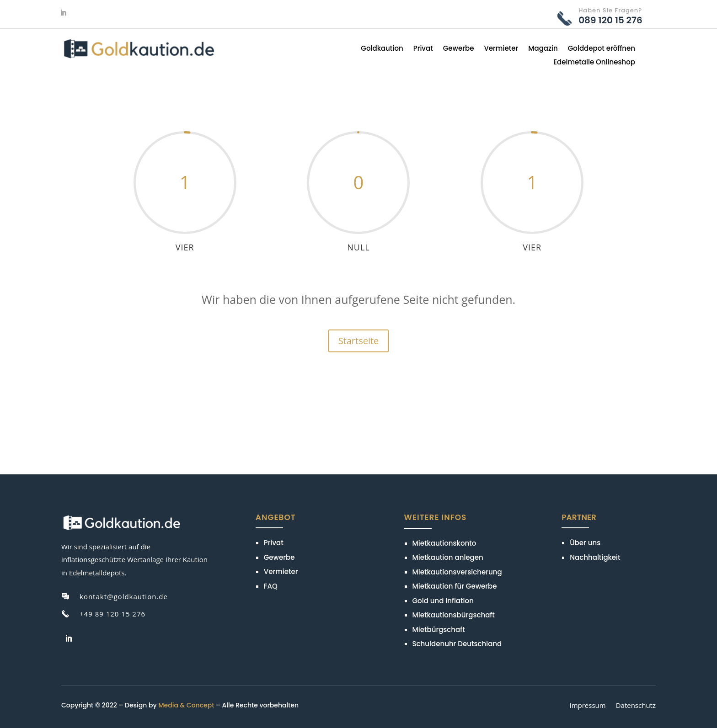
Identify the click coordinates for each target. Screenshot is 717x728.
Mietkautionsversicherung (457, 572)
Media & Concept (186, 705)
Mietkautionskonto (444, 543)
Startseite (359, 341)
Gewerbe (459, 49)
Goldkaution (382, 49)
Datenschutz (636, 706)
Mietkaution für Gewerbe (455, 586)
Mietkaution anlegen (448, 557)
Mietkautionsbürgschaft (454, 615)
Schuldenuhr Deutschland (457, 644)
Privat (423, 49)
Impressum (587, 706)
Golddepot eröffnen (602, 49)
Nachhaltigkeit (595, 557)
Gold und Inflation (443, 601)
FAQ (271, 586)
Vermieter (501, 49)
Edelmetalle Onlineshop (594, 63)
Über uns (585, 543)
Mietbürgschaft (439, 630)
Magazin (543, 49)
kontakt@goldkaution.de (124, 596)
